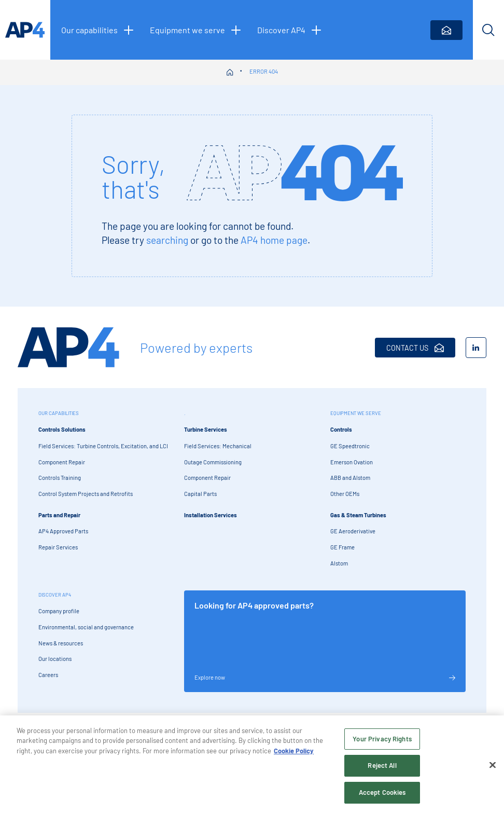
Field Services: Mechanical (218, 446)
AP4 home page (274, 240)
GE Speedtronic (350, 446)
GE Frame (342, 547)
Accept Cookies (382, 796)
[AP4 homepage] (25, 30)
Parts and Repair (59, 515)
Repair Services (58, 547)
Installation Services (211, 515)
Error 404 (264, 71)
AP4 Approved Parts (63, 531)
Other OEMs (345, 494)
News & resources (61, 643)
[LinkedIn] (476, 348)
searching (167, 240)
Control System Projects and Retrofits (86, 494)
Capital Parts (200, 494)
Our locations (55, 659)
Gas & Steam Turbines (358, 515)
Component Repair (62, 462)
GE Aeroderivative (353, 531)
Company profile (59, 611)
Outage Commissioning (213, 462)
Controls (341, 429)
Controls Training (60, 478)
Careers (48, 675)
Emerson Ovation (352, 462)
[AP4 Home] (68, 347)
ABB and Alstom (350, 478)
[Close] (493, 768)
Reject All (382, 769)
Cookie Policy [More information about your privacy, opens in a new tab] (294, 754)
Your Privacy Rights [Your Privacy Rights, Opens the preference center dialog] (382, 742)
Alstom (339, 563)
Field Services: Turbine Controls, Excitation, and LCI (103, 446)
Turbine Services (206, 429)
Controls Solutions (62, 429)
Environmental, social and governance (86, 627)
